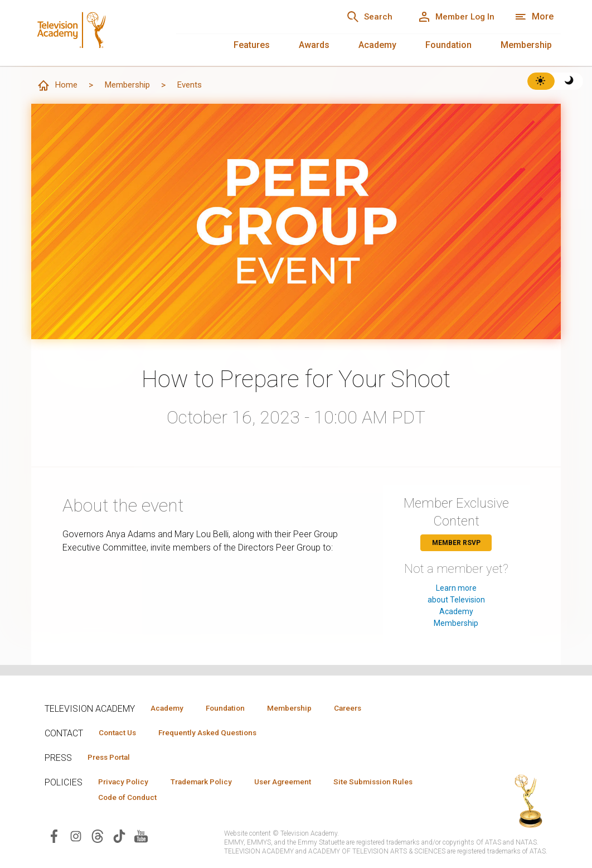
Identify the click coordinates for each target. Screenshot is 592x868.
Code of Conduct (239, 799)
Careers (369, 708)
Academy (377, 45)
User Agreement (300, 783)
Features (252, 45)
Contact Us (120, 733)
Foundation (448, 45)
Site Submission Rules (141, 799)
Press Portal (113, 758)
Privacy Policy (126, 783)
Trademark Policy (211, 783)
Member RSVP (456, 543)
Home (57, 86)
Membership (526, 45)
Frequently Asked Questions (217, 733)
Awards (314, 45)
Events (195, 85)
